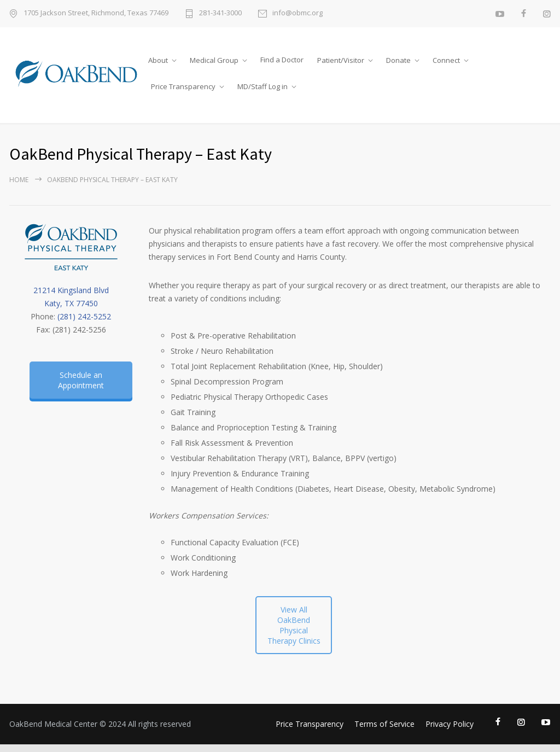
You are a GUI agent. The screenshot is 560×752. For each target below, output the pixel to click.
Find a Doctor (282, 60)
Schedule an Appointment (81, 380)
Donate (398, 60)
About (158, 60)
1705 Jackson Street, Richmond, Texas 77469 (96, 13)
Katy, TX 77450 (71, 303)
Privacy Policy (450, 724)
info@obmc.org (297, 13)
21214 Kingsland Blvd (71, 290)
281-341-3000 (220, 13)
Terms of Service (384, 724)
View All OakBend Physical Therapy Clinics (294, 625)
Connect (446, 60)
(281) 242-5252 (84, 316)
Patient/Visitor (341, 60)
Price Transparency (183, 86)
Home (19, 180)
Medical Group (214, 60)
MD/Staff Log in (262, 86)
